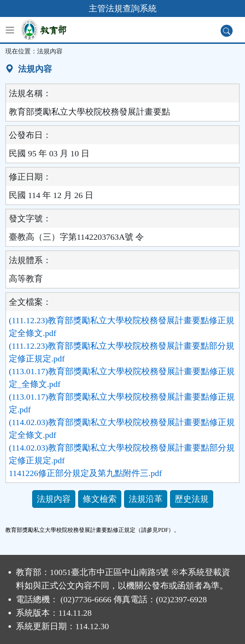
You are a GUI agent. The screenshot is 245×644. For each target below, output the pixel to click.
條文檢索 (100, 499)
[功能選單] (10, 30)
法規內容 (54, 499)
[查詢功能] (227, 31)
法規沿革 (146, 499)
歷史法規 (192, 499)
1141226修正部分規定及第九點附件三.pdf (85, 473)
